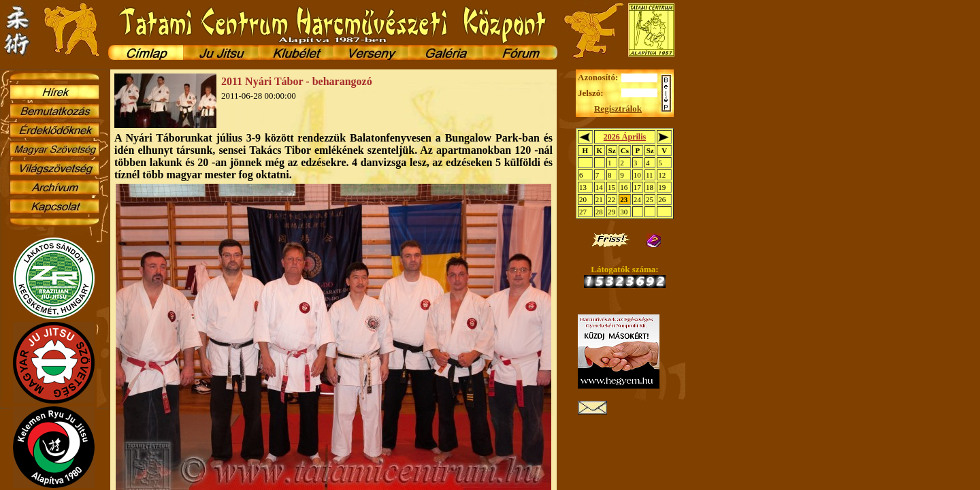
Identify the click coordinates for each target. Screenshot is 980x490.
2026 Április (625, 137)
